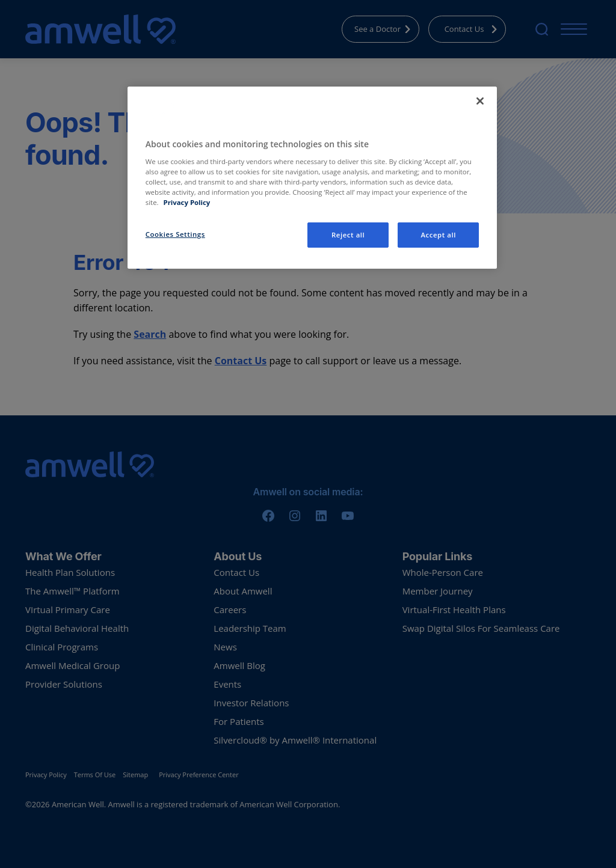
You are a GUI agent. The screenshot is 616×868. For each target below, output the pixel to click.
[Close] (480, 101)
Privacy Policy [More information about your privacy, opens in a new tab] (186, 202)
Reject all (348, 235)
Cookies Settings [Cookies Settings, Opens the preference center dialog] (175, 234)
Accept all (438, 235)
